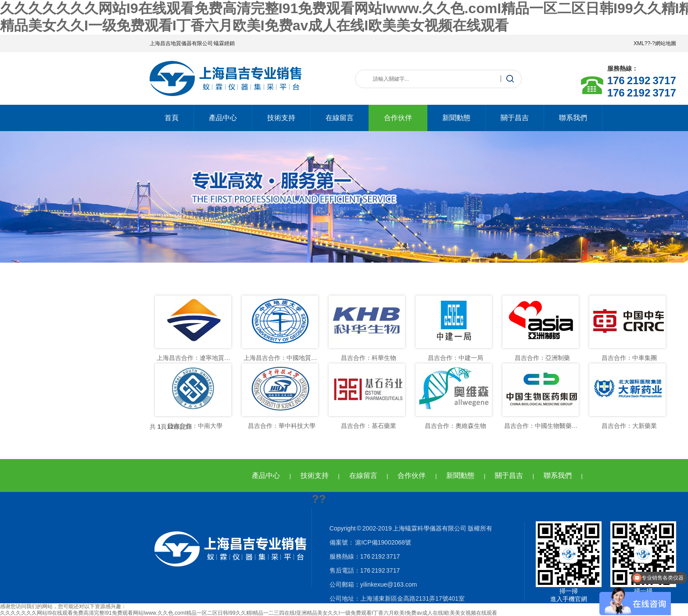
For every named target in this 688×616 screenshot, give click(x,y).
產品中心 (223, 118)
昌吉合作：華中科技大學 (282, 426)
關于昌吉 (515, 118)
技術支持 (281, 118)
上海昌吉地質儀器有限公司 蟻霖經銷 (192, 43)
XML (639, 43)
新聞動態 (456, 118)
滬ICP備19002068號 (383, 542)
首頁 (172, 118)
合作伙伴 (398, 118)
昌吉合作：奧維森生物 (455, 426)
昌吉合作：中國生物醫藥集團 (544, 426)
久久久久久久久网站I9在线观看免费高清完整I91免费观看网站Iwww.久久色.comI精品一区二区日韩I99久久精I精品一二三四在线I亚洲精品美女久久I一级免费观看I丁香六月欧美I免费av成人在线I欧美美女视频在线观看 (249, 613)
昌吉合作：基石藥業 (369, 426)
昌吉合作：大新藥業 (629, 426)
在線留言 (340, 118)
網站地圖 (666, 43)
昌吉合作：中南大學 (195, 426)
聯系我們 (573, 118)
